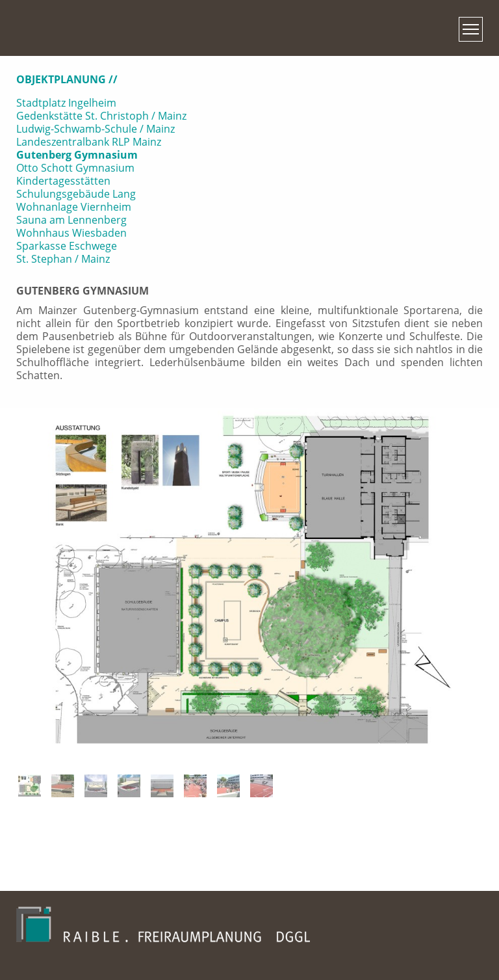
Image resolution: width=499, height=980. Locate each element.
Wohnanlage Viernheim (74, 207)
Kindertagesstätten (63, 181)
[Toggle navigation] (471, 29)
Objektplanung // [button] (67, 79)
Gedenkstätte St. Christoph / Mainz (101, 116)
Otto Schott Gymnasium (75, 168)
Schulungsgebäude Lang (76, 194)
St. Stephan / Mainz (63, 259)
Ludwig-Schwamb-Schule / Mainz (96, 129)
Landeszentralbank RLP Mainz (89, 142)
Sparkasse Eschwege (67, 246)
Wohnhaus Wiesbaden (71, 233)
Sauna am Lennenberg (71, 220)
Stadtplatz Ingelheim (66, 103)
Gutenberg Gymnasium (77, 155)
